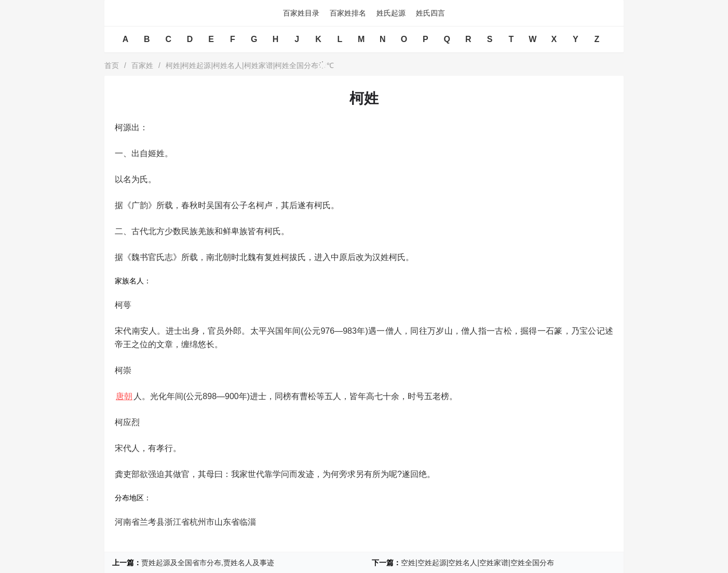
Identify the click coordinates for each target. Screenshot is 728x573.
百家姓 (142, 65)
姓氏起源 (391, 13)
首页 (112, 65)
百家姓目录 (301, 13)
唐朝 (124, 396)
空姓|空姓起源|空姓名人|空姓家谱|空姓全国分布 (477, 563)
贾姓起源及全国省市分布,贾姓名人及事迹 (208, 563)
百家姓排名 (348, 13)
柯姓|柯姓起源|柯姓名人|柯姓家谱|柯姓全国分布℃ (250, 65)
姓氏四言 (430, 13)
